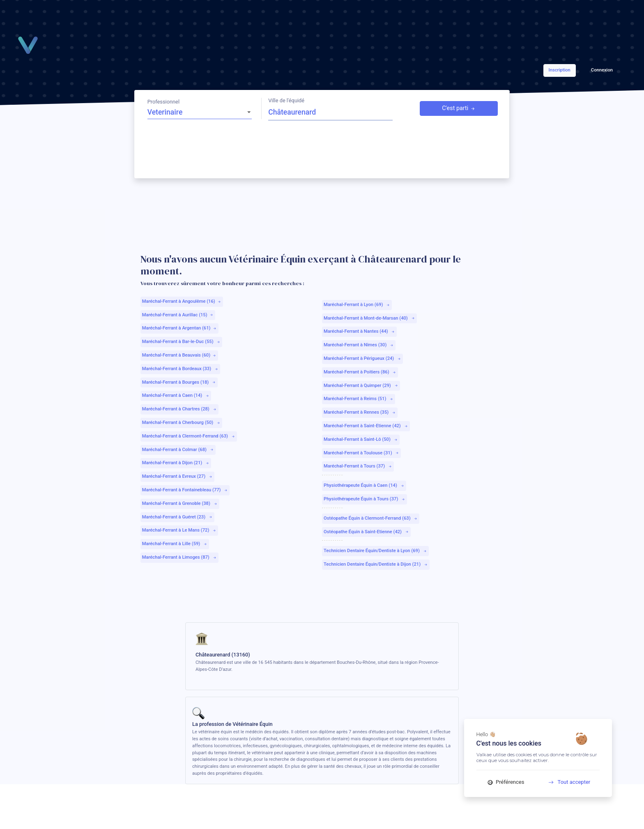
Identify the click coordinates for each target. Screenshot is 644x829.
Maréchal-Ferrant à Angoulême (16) (182, 301)
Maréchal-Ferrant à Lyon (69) (357, 305)
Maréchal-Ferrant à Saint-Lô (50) (361, 439)
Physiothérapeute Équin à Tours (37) (365, 499)
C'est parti (459, 108)
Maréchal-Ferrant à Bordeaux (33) (180, 369)
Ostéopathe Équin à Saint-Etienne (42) (366, 532)
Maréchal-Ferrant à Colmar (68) (178, 450)
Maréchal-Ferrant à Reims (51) (359, 399)
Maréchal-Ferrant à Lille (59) (175, 544)
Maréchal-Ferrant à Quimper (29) (361, 386)
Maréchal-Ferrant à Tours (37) (358, 466)
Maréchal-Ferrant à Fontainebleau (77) (185, 490)
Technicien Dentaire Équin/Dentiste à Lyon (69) (375, 551)
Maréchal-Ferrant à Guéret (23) (177, 517)
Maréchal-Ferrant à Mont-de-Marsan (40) (369, 318)
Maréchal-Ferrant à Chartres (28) (179, 409)
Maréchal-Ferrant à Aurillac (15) (178, 315)
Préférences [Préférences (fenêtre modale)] (506, 782)
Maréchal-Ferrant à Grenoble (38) (180, 503)
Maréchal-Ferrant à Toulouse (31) (361, 453)
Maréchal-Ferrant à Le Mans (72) (179, 530)
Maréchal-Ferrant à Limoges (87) (179, 557)
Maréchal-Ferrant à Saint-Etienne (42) (366, 426)
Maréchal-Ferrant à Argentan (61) (179, 328)
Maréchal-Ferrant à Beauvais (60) (179, 355)
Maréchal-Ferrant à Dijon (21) (176, 463)
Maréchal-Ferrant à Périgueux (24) (362, 358)
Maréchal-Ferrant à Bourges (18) (179, 382)
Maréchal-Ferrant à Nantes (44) (359, 331)
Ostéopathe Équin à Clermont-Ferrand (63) (371, 518)
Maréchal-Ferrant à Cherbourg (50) (181, 423)
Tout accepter (566, 782)
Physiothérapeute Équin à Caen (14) (364, 485)
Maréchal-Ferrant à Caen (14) (176, 395)
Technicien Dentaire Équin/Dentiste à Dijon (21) (376, 564)
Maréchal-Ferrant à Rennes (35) (360, 412)
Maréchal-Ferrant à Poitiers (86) (360, 372)
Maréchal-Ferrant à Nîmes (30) (359, 345)
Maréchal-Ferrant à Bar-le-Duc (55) (182, 342)
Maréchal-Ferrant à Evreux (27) (177, 476)
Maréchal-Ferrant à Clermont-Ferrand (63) (189, 436)
